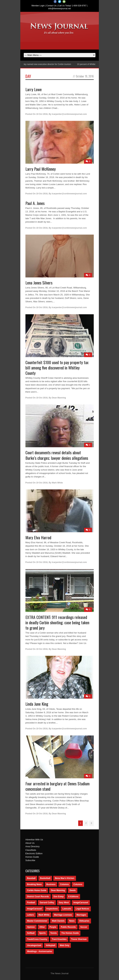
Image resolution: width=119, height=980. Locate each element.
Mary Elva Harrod (38, 537)
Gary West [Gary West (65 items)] (64, 903)
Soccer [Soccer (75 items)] (84, 927)
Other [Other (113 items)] (42, 927)
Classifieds (31, 850)
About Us (30, 843)
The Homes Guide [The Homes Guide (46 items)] (70, 933)
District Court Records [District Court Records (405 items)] (38, 897)
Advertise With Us (34, 840)
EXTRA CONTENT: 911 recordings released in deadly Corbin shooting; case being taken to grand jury (57, 622)
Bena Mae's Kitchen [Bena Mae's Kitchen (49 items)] (65, 878)
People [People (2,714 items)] (53, 927)
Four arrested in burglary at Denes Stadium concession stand (58, 786)
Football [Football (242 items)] (31, 903)
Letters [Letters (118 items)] (31, 915)
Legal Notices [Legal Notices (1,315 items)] (82, 909)
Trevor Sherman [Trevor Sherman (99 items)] (79, 939)
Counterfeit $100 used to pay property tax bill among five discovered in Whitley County (57, 368)
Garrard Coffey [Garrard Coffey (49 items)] (47, 903)
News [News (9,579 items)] (72, 921)
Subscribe (30, 860)
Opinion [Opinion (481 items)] (31, 927)
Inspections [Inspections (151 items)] (52, 909)
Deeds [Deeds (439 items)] (73, 890)
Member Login (38, 6)
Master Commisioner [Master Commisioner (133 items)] (37, 921)
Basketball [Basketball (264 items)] (45, 878)
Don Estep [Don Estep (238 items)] (59, 897)
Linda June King (37, 704)
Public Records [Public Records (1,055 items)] (68, 927)
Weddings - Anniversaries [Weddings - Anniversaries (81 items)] (40, 951)
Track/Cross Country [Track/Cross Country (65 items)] (37, 939)
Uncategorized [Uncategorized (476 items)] (34, 945)
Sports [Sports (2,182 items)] (43, 933)
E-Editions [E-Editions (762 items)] (73, 897)
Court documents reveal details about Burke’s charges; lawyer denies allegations (57, 455)
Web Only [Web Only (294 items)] (64, 945)
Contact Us (51, 6)
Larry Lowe (34, 89)
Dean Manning (59, 398)
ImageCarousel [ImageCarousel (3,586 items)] (81, 903)
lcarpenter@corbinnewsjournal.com (69, 114)
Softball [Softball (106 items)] (31, 933)
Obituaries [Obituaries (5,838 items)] (84, 921)
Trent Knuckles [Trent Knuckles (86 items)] (59, 939)
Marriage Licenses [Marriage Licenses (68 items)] (63, 915)
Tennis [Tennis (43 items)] (54, 933)
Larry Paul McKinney (41, 169)
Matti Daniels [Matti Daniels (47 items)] (58, 921)
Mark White (57, 483)
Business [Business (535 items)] (51, 884)
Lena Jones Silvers (39, 283)
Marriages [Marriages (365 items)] (81, 915)
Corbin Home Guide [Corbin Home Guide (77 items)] (37, 890)
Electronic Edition (34, 853)
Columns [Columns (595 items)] (64, 884)
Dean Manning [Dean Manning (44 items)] (58, 890)
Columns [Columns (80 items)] (78, 884)
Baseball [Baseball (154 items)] (31, 878)
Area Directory (33, 846)
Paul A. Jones (35, 203)
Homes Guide (32, 857)
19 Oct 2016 (42, 114)
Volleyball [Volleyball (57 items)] (50, 945)
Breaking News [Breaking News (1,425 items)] (34, 884)
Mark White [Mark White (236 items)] (44, 915)
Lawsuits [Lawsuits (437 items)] (67, 909)
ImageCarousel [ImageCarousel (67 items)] (34, 909)
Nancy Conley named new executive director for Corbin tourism (45, 64)
